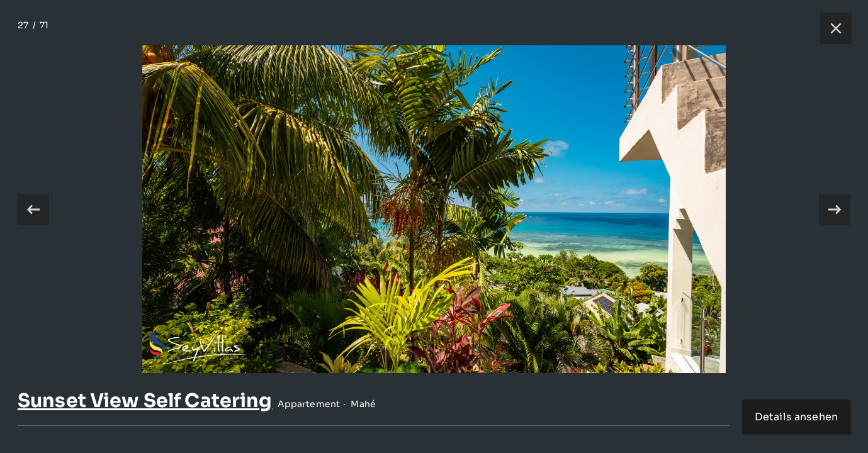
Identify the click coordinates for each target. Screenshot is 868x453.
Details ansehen (796, 417)
